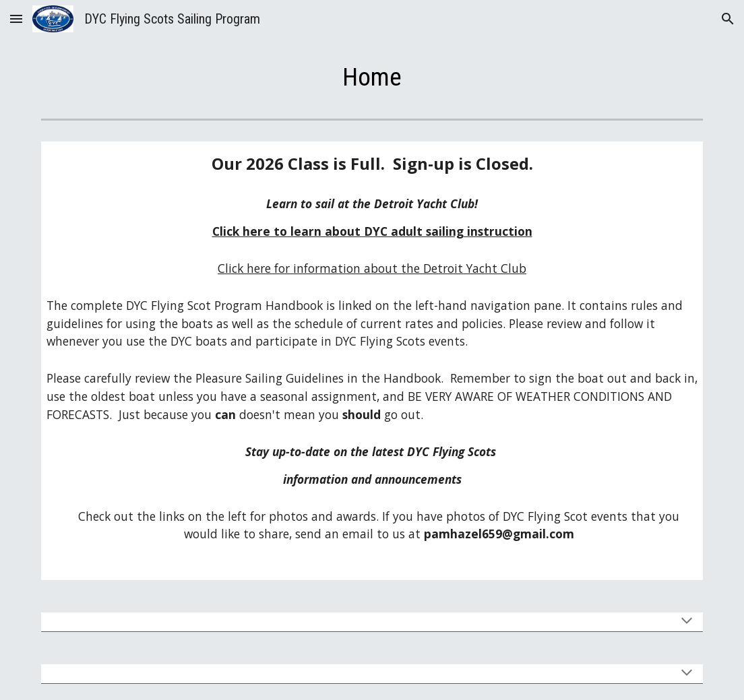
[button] (16, 19)
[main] (372, 77)
